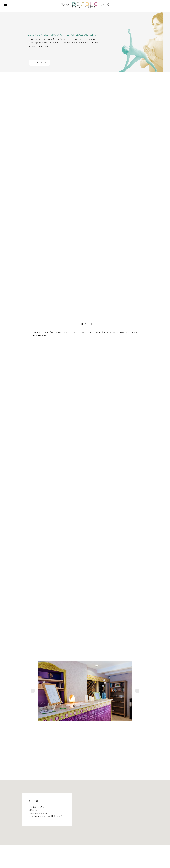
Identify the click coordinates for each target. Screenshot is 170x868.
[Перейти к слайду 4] (88, 724)
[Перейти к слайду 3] (86, 724)
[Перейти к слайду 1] (82, 724)
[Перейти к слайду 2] (84, 724)
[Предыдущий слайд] (33, 691)
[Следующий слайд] (137, 691)
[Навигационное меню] (6, 5)
